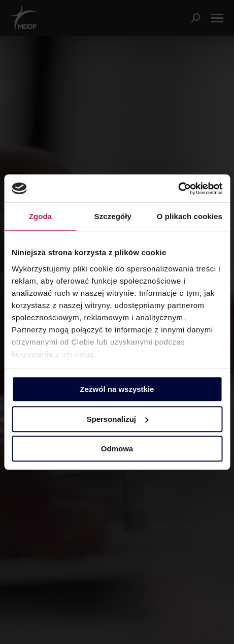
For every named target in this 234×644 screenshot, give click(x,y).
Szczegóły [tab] (113, 216)
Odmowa (117, 449)
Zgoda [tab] (41, 216)
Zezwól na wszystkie (117, 389)
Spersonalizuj (117, 419)
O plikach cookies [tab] (190, 216)
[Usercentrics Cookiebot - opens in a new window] (178, 189)
